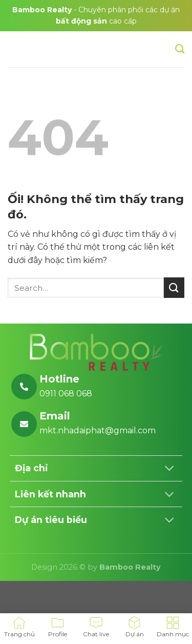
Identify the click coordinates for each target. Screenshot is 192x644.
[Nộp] (174, 287)
